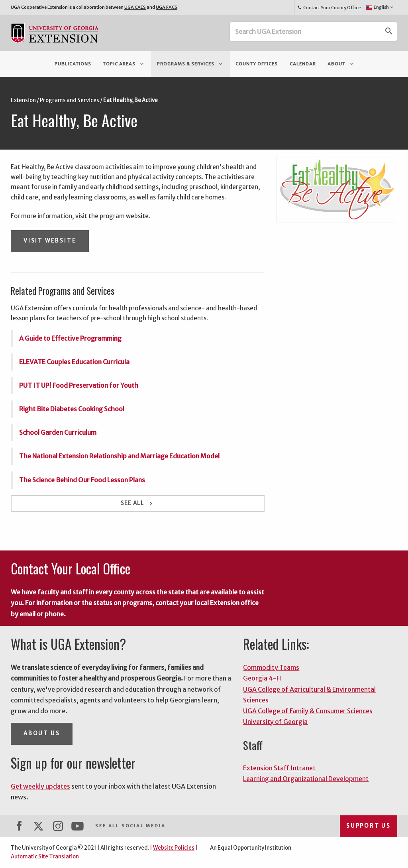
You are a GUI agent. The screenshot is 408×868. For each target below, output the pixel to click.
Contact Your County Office (329, 8)
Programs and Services (70, 100)
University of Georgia (275, 722)
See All (138, 504)
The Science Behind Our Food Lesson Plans (82, 480)
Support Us (369, 826)
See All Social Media (130, 826)
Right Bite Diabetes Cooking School (72, 409)
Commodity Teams (271, 667)
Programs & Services (190, 64)
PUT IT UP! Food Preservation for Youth (79, 385)
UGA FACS (167, 7)
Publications (73, 64)
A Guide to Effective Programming (70, 338)
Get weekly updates (40, 786)
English (380, 8)
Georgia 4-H (262, 678)
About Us (42, 733)
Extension (23, 100)
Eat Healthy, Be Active (130, 100)
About (341, 64)
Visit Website (50, 241)
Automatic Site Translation (45, 857)
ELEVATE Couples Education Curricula (74, 362)
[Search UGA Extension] (306, 32)
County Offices (257, 64)
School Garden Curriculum (58, 432)
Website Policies (174, 848)
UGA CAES (135, 7)
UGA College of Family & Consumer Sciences (308, 711)
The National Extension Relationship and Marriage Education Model (119, 456)
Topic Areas (124, 64)
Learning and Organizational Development (306, 779)
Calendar (303, 64)
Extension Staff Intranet (279, 768)
